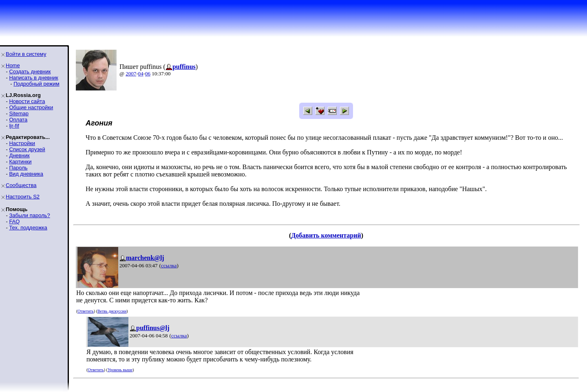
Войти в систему (26, 54)
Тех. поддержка (28, 228)
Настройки (22, 143)
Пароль (18, 168)
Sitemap (19, 113)
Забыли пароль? (29, 215)
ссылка (169, 265)
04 (141, 74)
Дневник (19, 155)
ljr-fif (14, 126)
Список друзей (27, 149)
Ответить (85, 311)
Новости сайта (27, 101)
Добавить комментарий (326, 235)
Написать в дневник (33, 78)
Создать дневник (30, 72)
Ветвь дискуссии (112, 311)
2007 (131, 74)
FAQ (14, 221)
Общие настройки (31, 107)
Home (13, 65)
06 (148, 74)
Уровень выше (120, 370)
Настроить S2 (23, 197)
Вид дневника (26, 174)
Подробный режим (36, 84)
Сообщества (21, 185)
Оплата (18, 120)
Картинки (20, 162)
